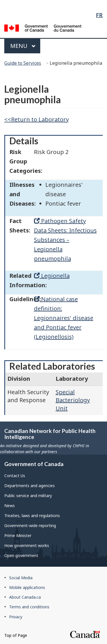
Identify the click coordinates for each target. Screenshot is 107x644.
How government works (27, 545)
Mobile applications (27, 587)
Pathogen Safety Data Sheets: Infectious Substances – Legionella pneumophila (65, 240)
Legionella (52, 276)
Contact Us (15, 476)
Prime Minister (18, 535)
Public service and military (28, 496)
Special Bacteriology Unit (73, 400)
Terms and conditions (29, 607)
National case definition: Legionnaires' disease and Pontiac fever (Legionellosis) (64, 318)
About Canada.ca (25, 597)
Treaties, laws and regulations (32, 516)
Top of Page (16, 635)
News (10, 506)
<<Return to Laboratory (37, 119)
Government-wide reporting (30, 525)
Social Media (21, 578)
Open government (21, 555)
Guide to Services (23, 63)
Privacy (16, 617)
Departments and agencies (30, 486)
